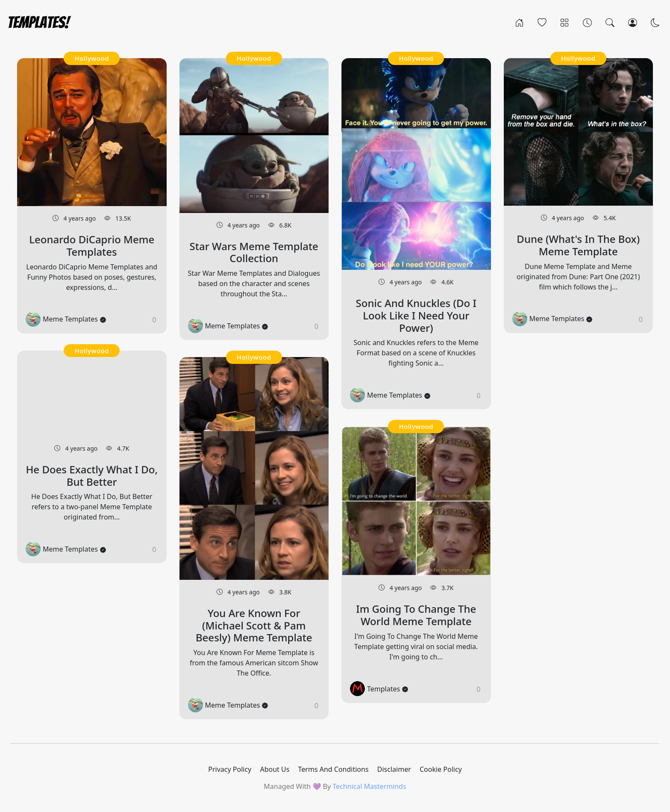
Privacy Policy (230, 769)
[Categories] (565, 22)
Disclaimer (394, 769)
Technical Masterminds (369, 786)
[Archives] (587, 22)
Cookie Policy (441, 769)
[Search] (610, 22)
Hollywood (92, 58)
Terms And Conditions (334, 769)
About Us (275, 769)
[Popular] (542, 22)
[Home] (519, 22)
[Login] (633, 22)
